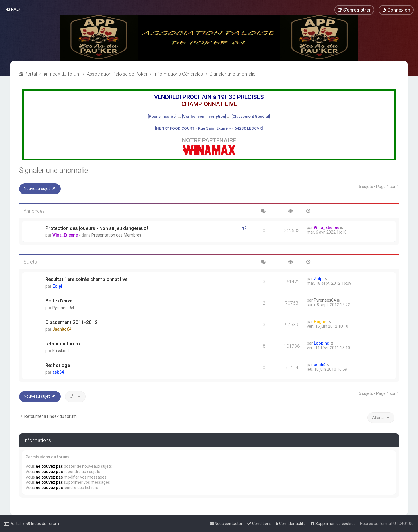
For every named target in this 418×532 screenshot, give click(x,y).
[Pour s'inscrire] (162, 116)
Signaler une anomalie (54, 170)
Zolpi (57, 286)
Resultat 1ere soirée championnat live (86, 279)
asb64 (58, 372)
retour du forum (63, 344)
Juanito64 (62, 329)
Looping (322, 343)
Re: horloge (58, 365)
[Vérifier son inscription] (204, 116)
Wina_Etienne (65, 235)
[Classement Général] (251, 116)
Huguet (321, 322)
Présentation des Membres (116, 235)
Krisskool (60, 351)
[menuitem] (13, 9)
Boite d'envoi (60, 301)
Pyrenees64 (63, 308)
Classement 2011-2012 (71, 322)
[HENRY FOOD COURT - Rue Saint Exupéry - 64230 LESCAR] (209, 128)
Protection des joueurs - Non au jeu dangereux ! (97, 228)
